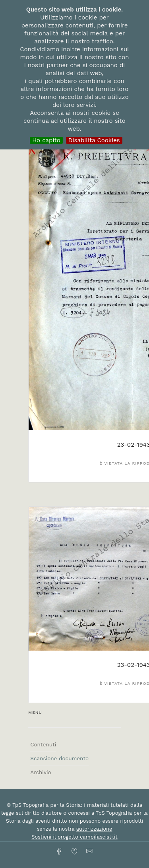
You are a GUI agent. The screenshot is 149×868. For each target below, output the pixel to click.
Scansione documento (59, 758)
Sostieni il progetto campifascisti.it (74, 837)
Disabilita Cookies (94, 140)
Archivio (41, 772)
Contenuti (43, 744)
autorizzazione (94, 829)
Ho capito (46, 140)
